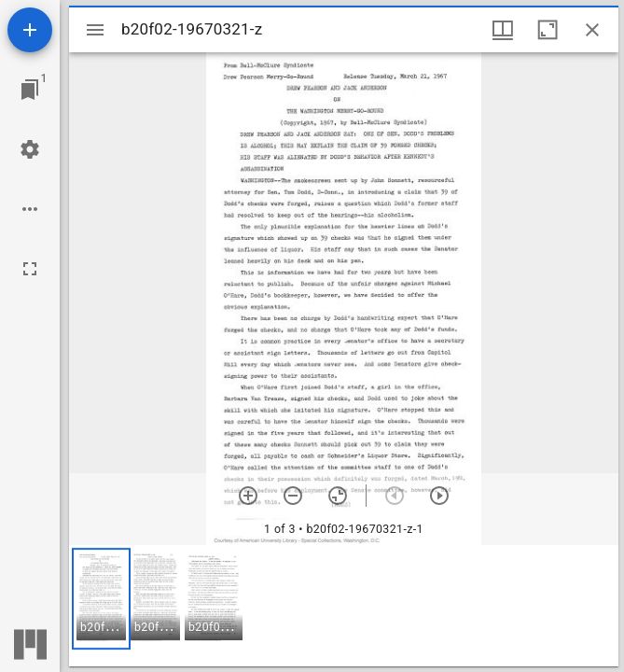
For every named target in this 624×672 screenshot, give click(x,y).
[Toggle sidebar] (95, 30)
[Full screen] (30, 269)
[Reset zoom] (338, 496)
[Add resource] (30, 30)
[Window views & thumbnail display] (503, 30)
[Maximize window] (548, 30)
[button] (101, 599)
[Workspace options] (30, 209)
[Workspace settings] (30, 149)
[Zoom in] (248, 496)
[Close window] (592, 30)
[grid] (344, 606)
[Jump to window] (30, 90)
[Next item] (439, 496)
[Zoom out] (293, 496)
